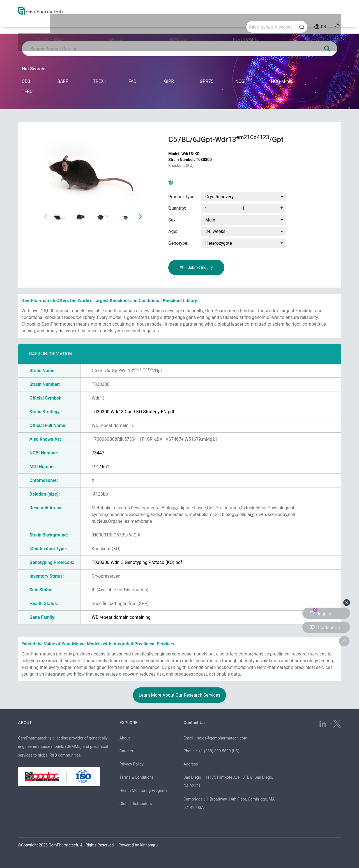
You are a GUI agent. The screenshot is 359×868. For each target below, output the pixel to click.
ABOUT (25, 723)
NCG (240, 81)
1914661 (101, 467)
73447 (98, 453)
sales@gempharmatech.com (222, 738)
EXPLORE (129, 723)
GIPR (169, 81)
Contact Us (195, 723)
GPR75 (207, 81)
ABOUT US (302, 26)
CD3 (26, 81)
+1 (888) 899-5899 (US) (219, 751)
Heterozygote (219, 243)
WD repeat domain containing (121, 617)
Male (210, 220)
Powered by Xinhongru (138, 845)
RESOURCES (179, 26)
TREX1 (100, 81)
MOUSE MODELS (62, 26)
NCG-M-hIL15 (283, 81)
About (125, 738)
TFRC (27, 91)
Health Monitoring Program (143, 790)
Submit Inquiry (196, 267)
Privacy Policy (132, 764)
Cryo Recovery (220, 197)
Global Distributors (136, 803)
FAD (132, 81)
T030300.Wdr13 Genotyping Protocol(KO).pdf (137, 562)
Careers (126, 751)
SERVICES (123, 26)
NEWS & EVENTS (241, 26)
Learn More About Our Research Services (179, 695)
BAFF (63, 81)
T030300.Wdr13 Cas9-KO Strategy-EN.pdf (133, 412)
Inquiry (320, 612)
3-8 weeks (215, 232)
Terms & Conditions (137, 777)
